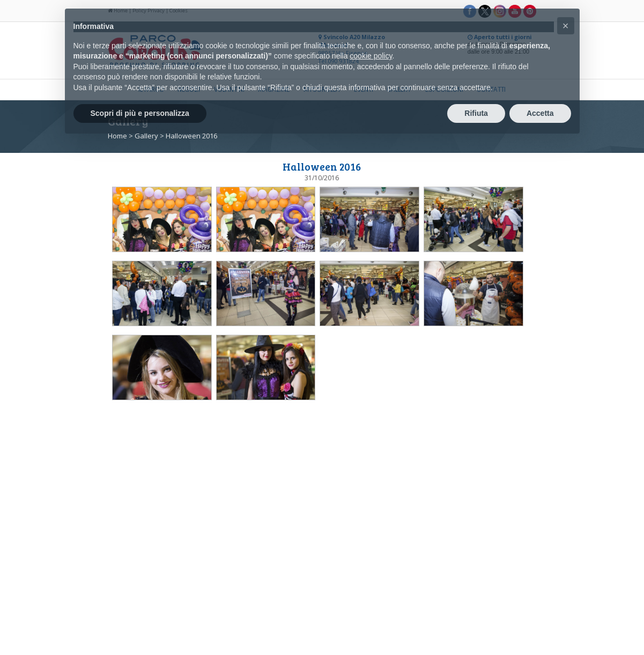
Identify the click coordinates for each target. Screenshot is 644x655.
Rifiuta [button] (476, 113)
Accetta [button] (540, 113)
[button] (566, 26)
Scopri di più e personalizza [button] (140, 113)
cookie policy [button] (371, 56)
